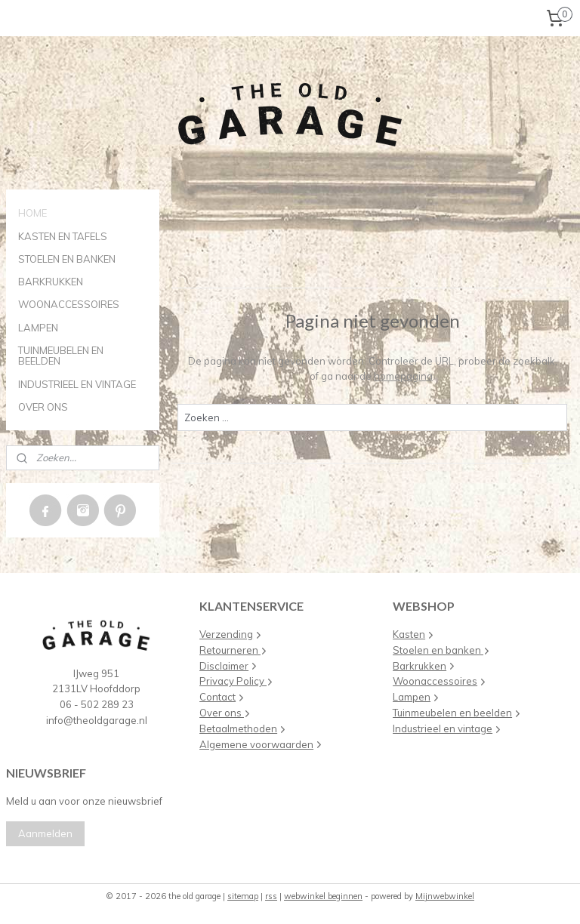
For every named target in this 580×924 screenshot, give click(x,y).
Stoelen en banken (438, 650)
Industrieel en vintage (443, 728)
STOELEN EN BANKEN (67, 259)
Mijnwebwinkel (445, 896)
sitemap (243, 896)
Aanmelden (45, 833)
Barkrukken (420, 666)
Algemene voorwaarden (256, 744)
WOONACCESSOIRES (69, 304)
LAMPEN (38, 328)
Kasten (409, 634)
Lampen (412, 697)
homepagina (404, 376)
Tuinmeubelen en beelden (452, 713)
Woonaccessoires (435, 681)
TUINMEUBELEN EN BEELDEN (61, 356)
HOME (32, 213)
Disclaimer (224, 666)
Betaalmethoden (238, 728)
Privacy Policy (233, 681)
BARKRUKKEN (51, 282)
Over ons (222, 713)
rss (271, 896)
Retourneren (233, 650)
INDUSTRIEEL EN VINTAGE (77, 384)
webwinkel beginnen (323, 896)
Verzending (226, 634)
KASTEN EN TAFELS (63, 236)
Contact (217, 697)
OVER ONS (43, 407)
